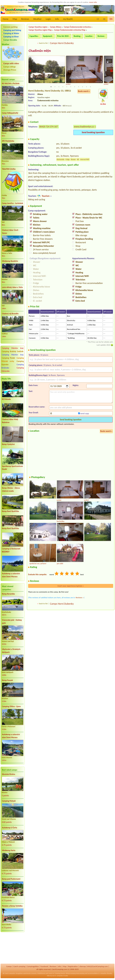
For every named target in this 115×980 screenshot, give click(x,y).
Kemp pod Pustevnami (11, 879)
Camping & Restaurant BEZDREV (11, 550)
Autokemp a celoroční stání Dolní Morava (11, 575)
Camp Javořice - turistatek (13, 203)
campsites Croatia (62, 976)
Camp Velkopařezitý (10, 113)
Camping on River (11, 37)
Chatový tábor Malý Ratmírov (10, 421)
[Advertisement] (13, 948)
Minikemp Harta (9, 850)
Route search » (84, 91)
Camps (9, 966)
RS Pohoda (6, 399)
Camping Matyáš (9, 801)
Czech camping (19, 966)
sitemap (83, 966)
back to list (43, 43)
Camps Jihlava (56, 27)
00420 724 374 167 (48, 127)
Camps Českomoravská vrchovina (77, 27)
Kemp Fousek (7, 680)
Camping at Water (11, 33)
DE (104, 19)
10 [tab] (86, 87)
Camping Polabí (8, 358)
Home (6, 19)
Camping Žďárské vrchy (13, 360)
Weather (37, 19)
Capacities (34, 36)
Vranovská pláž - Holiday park (12, 622)
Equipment (47, 36)
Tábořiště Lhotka (9, 169)
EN (111, 19)
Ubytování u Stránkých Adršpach (11, 651)
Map (15, 19)
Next (111, 71)
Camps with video (11, 63)
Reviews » (80, 598)
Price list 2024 (63, 36)
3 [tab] (59, 87)
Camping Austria (60, 973)
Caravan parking (10, 27)
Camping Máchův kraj (13, 348)
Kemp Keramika (8, 594)
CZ (98, 19)
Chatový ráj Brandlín (10, 314)
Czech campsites (10, 973)
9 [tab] (83, 87)
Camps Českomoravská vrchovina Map (70, 30)
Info (57, 19)
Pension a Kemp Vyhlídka (12, 906)
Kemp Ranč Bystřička (10, 511)
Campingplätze (33, 966)
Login (48, 19)
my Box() (68, 19)
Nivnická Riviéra (8, 774)
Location (89, 36)
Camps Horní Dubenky (62, 43)
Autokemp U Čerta (10, 828)
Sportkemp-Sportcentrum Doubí (12, 468)
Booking (77, 36)
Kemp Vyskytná (8, 444)
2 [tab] (55, 87)
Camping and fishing (12, 30)
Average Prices (10, 70)
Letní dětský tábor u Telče (12, 287)
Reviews (25, 19)
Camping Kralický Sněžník (13, 351)
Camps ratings (10, 67)
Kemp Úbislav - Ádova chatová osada (11, 489)
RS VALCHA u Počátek (11, 84)
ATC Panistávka (8, 141)
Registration (73, 966)
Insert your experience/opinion (71, 586)
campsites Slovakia (106, 973)
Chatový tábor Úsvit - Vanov (11, 232)
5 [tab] (67, 87)
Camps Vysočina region (38, 27)
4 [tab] (63, 87)
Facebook (44, 966)
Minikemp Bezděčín (10, 261)
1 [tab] (51, 87)
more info (93, 2)
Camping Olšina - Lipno (11, 706)
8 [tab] (79, 87)
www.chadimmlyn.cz (84, 127)
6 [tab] (71, 87)
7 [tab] (75, 87)
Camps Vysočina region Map (40, 30)
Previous (30, 71)
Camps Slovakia (10, 40)
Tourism (46, 196)
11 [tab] (90, 87)
